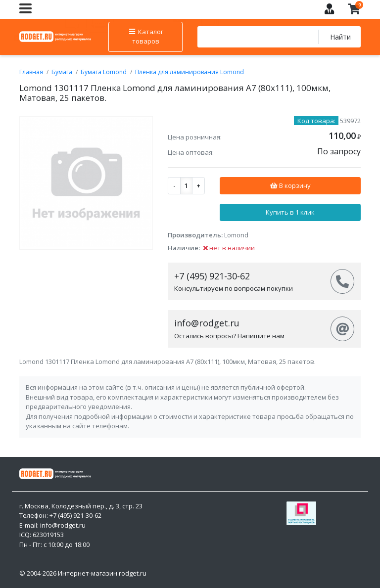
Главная (31, 72)
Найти (340, 37)
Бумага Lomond (104, 72)
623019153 (48, 535)
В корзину (290, 185)
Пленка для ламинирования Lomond (190, 72)
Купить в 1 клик (290, 212)
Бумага (62, 72)
